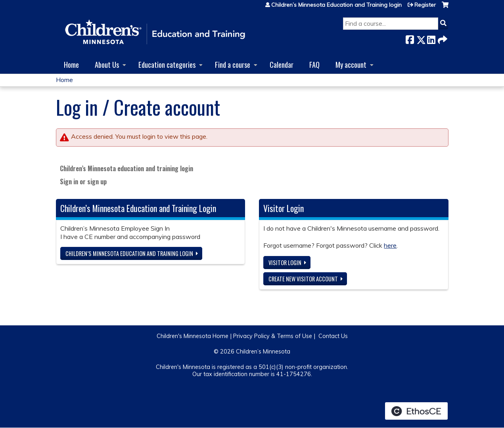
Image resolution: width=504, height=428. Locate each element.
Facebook (410, 38)
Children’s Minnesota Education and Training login (336, 5)
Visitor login (285, 263)
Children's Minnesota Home (193, 336)
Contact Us (333, 336)
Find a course (233, 64)
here (390, 245)
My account (351, 64)
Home (71, 64)
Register (425, 5)
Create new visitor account (303, 279)
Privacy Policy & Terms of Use (273, 336)
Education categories (167, 64)
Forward (442, 38)
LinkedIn (431, 38)
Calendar (282, 64)
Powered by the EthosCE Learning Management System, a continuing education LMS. (416, 411)
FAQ (314, 64)
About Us (107, 64)
